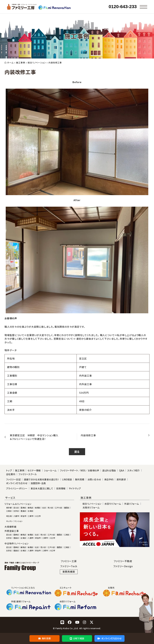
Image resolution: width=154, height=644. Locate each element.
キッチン (9, 521)
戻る (77, 452)
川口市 (38, 516)
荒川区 (50, 508)
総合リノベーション (37, 63)
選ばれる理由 (109, 470)
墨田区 (67, 508)
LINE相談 (67, 479)
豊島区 (23, 511)
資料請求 (121, 479)
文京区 (16, 511)
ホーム (10, 63)
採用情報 (61, 488)
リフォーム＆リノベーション (18, 504)
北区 (44, 508)
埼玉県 (9, 516)
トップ (9, 470)
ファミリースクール (28, 474)
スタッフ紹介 (134, 470)
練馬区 (31, 508)
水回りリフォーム (113, 504)
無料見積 (44, 638)
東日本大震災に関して (42, 488)
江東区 (9, 511)
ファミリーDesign (123, 566)
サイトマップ (75, 488)
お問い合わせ (94, 479)
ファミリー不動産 (123, 561)
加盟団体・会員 (38, 483)
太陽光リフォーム (91, 507)
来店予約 (109, 479)
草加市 (23, 516)
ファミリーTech (69, 566)
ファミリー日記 (13, 479)
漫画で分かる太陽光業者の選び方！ (41, 479)
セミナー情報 (34, 470)
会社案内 (11, 474)
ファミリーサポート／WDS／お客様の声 (80, 470)
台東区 (31, 511)
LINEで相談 (77, 638)
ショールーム (50, 470)
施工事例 (21, 63)
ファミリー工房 (69, 561)
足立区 (16, 508)
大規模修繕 (10, 527)
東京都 (9, 508)
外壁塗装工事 (12, 531)
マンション (18, 521)
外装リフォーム (132, 504)
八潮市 (16, 516)
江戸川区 (59, 508)
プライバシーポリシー (17, 488)
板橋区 (38, 508)
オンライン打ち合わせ (109, 638)
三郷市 (31, 516)
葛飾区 (23, 508)
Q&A (122, 470)
